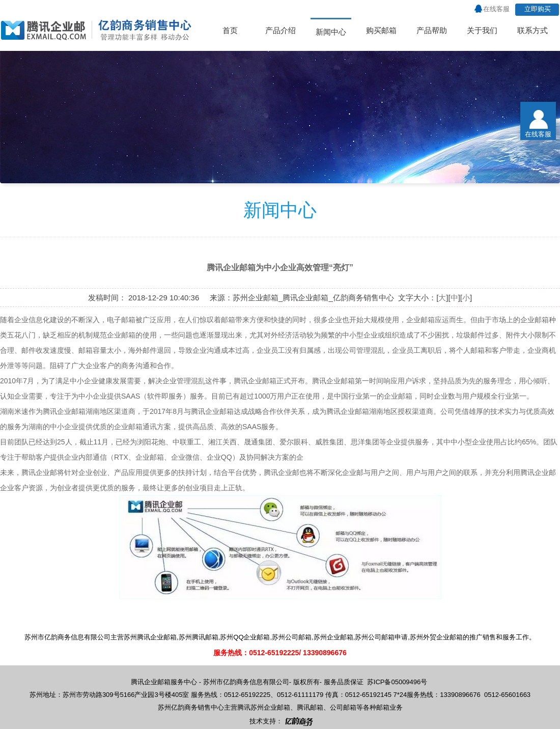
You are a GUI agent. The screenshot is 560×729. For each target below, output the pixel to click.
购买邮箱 (381, 30)
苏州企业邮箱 (270, 707)
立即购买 (538, 9)
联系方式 (533, 30)
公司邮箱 (343, 707)
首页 (230, 30)
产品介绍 (281, 30)
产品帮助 (432, 30)
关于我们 (482, 30)
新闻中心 (331, 32)
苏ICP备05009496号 (397, 682)
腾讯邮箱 (310, 707)
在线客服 (496, 9)
